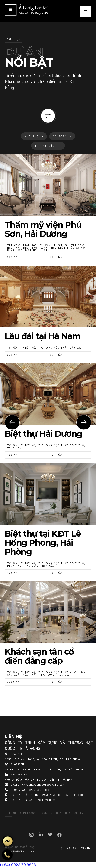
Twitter (50, 834)
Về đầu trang (75, 848)
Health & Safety (70, 813)
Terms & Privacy (22, 813)
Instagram (31, 835)
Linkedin (41, 834)
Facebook (59, 835)
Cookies (46, 813)
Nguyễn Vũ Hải (24, 851)
